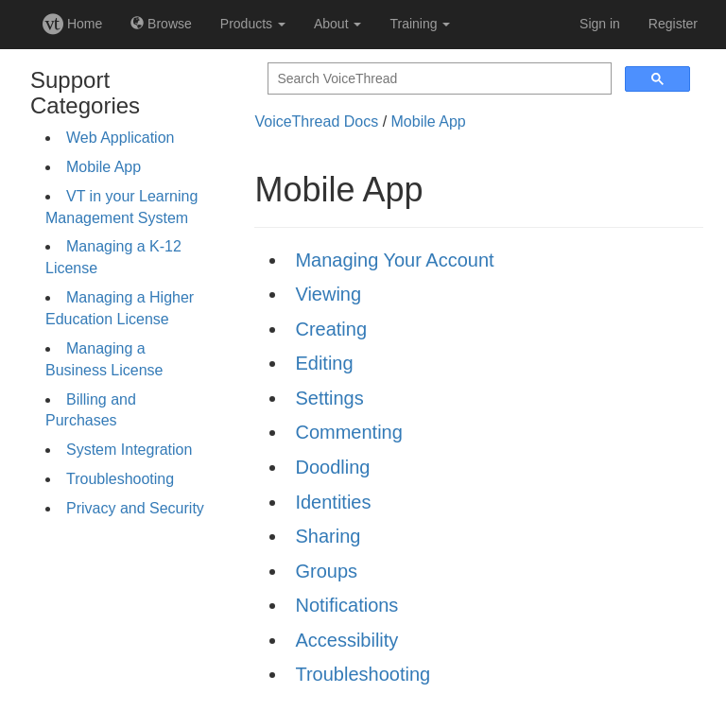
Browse (161, 24)
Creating (331, 329)
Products (253, 24)
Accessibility (346, 640)
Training (420, 24)
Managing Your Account (394, 260)
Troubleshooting (120, 479)
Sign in (600, 24)
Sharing (328, 536)
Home (72, 24)
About (337, 24)
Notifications (346, 605)
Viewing (328, 294)
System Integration (129, 450)
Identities (333, 502)
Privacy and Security (135, 508)
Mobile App (104, 167)
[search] (438, 79)
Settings (329, 398)
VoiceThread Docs (316, 121)
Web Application (120, 138)
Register (673, 24)
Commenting (348, 432)
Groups (326, 571)
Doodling (332, 467)
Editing (324, 363)
